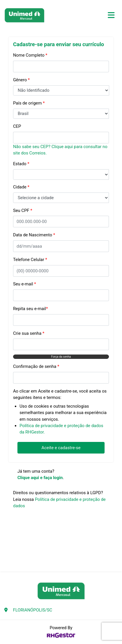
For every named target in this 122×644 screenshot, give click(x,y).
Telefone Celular (30, 260)
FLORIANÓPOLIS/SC (33, 610)
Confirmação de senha (36, 366)
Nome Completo (30, 55)
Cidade (21, 187)
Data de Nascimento (34, 235)
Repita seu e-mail (31, 309)
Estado (21, 164)
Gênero (21, 80)
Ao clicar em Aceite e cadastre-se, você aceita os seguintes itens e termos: (60, 394)
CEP (17, 126)
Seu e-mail (25, 284)
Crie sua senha (29, 333)
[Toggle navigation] (111, 15)
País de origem (29, 103)
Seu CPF (23, 211)
